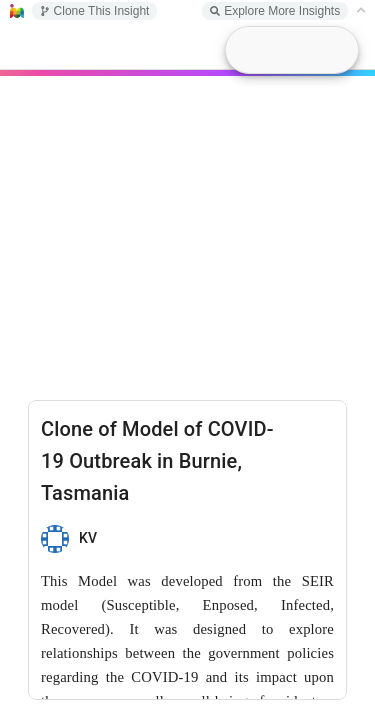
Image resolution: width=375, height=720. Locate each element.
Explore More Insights (275, 11)
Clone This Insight (95, 11)
